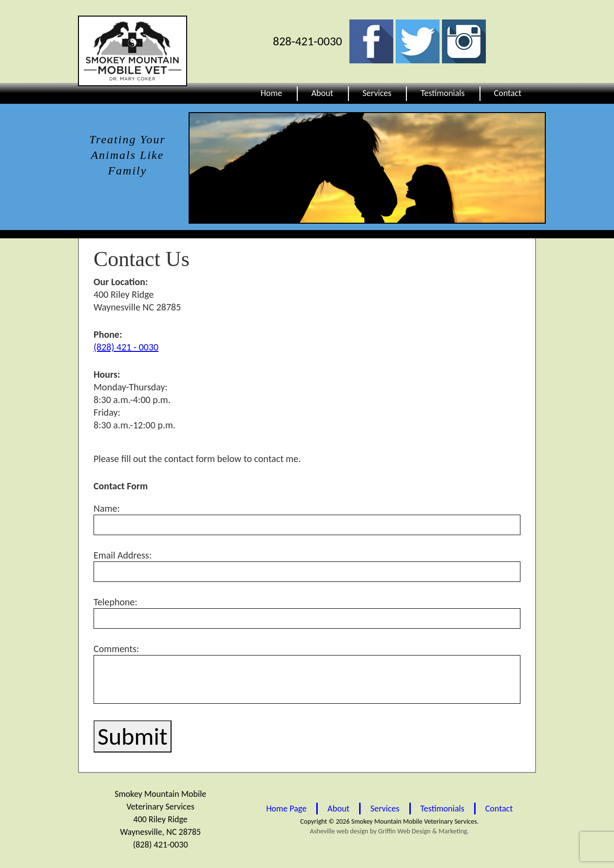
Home (271, 93)
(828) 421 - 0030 (126, 347)
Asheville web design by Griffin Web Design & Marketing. (389, 831)
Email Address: (307, 566)
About (322, 93)
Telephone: (307, 612)
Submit (133, 736)
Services (377, 93)
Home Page (286, 809)
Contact (508, 93)
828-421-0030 (307, 41)
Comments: (307, 673)
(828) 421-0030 (160, 845)
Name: (307, 519)
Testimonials (442, 93)
